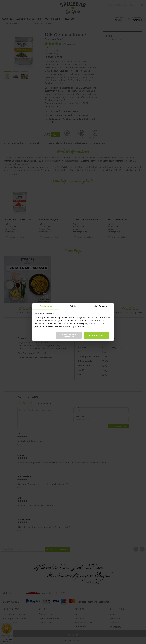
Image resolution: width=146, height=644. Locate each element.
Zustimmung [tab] (46, 306)
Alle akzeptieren (97, 335)
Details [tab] (73, 306)
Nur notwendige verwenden (69, 335)
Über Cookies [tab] (100, 306)
